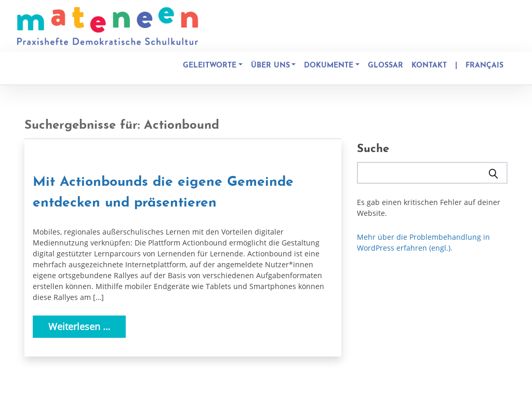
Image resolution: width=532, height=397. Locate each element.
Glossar (385, 66)
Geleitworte (210, 66)
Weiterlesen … (79, 326)
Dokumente (329, 66)
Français (484, 66)
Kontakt (429, 66)
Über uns (270, 66)
